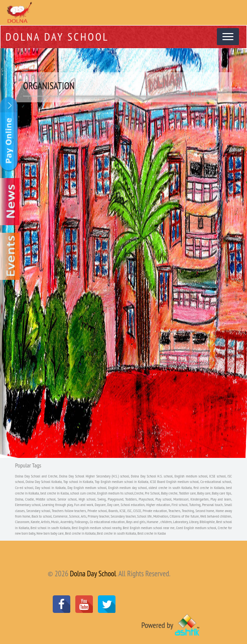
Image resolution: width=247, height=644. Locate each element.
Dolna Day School (57, 37)
